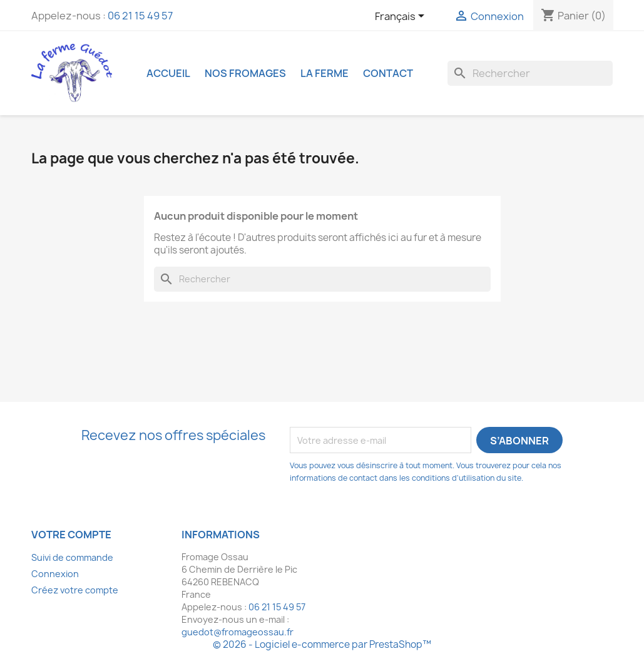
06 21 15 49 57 (140, 16)
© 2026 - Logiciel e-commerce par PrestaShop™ (322, 644)
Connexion (55, 574)
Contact (388, 73)
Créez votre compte (75, 590)
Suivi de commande (72, 557)
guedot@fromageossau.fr (238, 632)
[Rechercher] (530, 73)
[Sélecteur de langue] (402, 17)
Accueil (168, 73)
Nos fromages (245, 73)
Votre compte (71, 535)
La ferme (325, 73)
